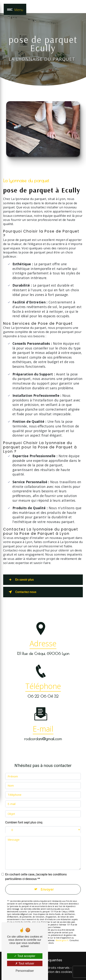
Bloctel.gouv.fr (62, 936)
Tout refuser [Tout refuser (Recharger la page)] (25, 963)
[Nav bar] (15, 9)
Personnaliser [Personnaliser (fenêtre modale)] (25, 971)
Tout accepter (25, 956)
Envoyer (47, 885)
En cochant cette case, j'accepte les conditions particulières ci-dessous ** (36, 872)
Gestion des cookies (58, 972)
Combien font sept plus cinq (24, 818)
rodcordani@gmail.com (43, 735)
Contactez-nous (22, 592)
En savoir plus (20, 580)
